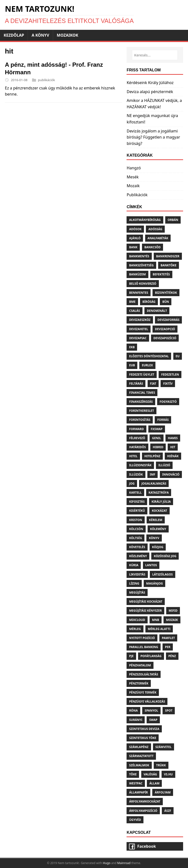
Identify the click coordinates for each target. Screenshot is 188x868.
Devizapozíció (165, 338)
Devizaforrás (168, 320)
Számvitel (164, 747)
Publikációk (137, 195)
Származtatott (141, 756)
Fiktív (168, 384)
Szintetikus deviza (144, 729)
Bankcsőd (153, 247)
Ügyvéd (135, 820)
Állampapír (138, 792)
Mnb (156, 620)
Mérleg (135, 629)
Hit (173, 447)
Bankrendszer (168, 256)
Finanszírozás (141, 402)
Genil (157, 438)
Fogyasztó (168, 402)
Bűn (166, 302)
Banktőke (169, 265)
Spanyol (151, 711)
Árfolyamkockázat (145, 801)
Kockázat (159, 511)
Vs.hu (168, 774)
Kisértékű (137, 511)
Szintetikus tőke (143, 738)
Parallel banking (143, 647)
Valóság (150, 774)
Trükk (161, 765)
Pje (131, 656)
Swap (153, 720)
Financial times (142, 393)
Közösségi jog (165, 556)
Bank (133, 247)
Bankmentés (139, 256)
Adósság (155, 229)
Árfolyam (163, 792)
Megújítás (137, 592)
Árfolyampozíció (143, 811)
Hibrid (158, 447)
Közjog (158, 547)
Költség (135, 538)
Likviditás (137, 574)
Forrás (163, 420)
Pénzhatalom (140, 665)
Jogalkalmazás (154, 483)
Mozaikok (68, 35)
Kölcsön (136, 529)
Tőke (133, 774)
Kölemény (158, 529)
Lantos (151, 565)
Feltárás (136, 384)
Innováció (171, 474)
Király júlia (161, 502)
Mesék (133, 177)
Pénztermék (139, 683)
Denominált (157, 311)
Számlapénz (139, 747)
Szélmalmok (139, 765)
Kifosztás (137, 502)
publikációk (46, 80)
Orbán (173, 220)
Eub (132, 365)
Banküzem (137, 274)
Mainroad (124, 863)
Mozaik (133, 186)
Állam (154, 783)
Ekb (132, 347)
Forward (136, 429)
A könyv (40, 35)
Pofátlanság (151, 656)
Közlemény (138, 556)
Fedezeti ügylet (142, 374)
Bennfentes (139, 293)
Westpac (136, 783)
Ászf (168, 811)
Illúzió (164, 465)
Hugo (107, 863)
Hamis (173, 438)
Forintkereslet (141, 411)
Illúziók (136, 474)
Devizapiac (138, 338)
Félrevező (137, 438)
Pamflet (168, 638)
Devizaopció (165, 329)
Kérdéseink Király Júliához (150, 83)
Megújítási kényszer (145, 611)
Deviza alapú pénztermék (150, 92)
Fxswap (157, 429)
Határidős (137, 447)
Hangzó (134, 168)
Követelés (137, 547)
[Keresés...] (155, 55)
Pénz (172, 656)
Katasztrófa (159, 493)
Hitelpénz (152, 456)
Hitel (133, 456)
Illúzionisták (140, 465)
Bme (132, 302)
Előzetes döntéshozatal (149, 356)
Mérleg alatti (159, 629)
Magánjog (154, 583)
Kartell (135, 493)
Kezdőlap (14, 35)
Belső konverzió (143, 284)
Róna (133, 711)
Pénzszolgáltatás (143, 674)
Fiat (153, 384)
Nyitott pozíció (142, 638)
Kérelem (156, 520)
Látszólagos (163, 574)
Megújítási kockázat (146, 602)
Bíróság (149, 302)
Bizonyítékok (166, 293)
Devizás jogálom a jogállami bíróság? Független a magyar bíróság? (153, 137)
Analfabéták (158, 238)
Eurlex (147, 365)
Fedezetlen (170, 374)
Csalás (134, 311)
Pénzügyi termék (143, 692)
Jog (132, 483)
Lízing (134, 583)
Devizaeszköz (140, 320)
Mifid (173, 611)
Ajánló (135, 238)
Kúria (134, 565)
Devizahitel (138, 329)
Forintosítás (140, 420)
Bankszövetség (141, 265)
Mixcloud (137, 620)
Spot (169, 711)
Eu (178, 356)
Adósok (135, 229)
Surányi (136, 720)
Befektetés (161, 274)
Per (168, 647)
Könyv (154, 538)
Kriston (135, 520)
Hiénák (173, 456)
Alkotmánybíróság (145, 220)
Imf (153, 474)
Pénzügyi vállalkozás (147, 701)
